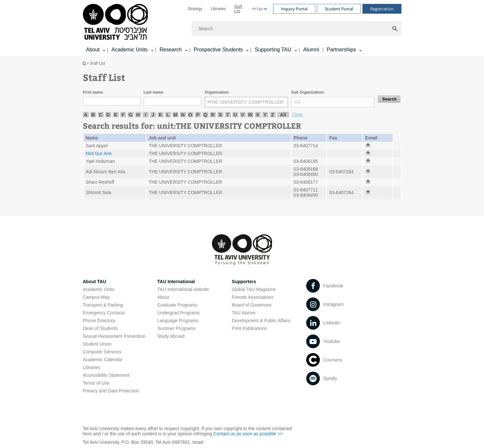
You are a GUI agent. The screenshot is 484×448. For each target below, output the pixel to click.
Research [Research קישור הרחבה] (171, 50)
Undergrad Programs (179, 313)
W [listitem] (250, 115)
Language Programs (178, 321)
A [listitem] (86, 115)
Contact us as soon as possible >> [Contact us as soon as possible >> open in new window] (248, 434)
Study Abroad (171, 336)
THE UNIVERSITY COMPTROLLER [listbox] (246, 102)
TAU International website (183, 289)
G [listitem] (131, 115)
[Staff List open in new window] (368, 146)
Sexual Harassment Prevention (114, 336)
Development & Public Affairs (261, 321)
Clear (298, 114)
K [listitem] (160, 115)
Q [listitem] (205, 115)
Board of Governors (252, 305)
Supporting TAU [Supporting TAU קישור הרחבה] (273, 50)
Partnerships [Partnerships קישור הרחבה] (341, 50)
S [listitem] (220, 115)
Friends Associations (253, 297)
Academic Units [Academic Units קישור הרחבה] (130, 50)
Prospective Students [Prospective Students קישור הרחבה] (218, 50)
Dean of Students (100, 328)
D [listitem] (108, 115)
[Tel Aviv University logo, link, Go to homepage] (117, 22)
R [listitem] (213, 115)
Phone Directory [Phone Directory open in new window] (99, 321)
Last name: (154, 92)
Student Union (97, 344)
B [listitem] (93, 115)
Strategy (195, 9)
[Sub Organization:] (333, 102)
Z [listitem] (273, 115)
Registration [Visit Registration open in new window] (382, 9)
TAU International (176, 282)
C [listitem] (101, 115)
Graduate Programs (177, 305)
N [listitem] (183, 115)
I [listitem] (145, 115)
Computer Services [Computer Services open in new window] (102, 352)
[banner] (242, 28)
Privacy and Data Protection (111, 391)
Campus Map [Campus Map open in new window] (96, 297)
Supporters (244, 282)
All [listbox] (298, 102)
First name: (93, 92)
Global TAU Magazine (254, 289)
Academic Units (99, 289)
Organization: (217, 92)
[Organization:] (246, 102)
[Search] (297, 29)
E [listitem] (115, 115)
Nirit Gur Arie (99, 153)
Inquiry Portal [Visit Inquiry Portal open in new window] (294, 9)
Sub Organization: (308, 92)
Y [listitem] (265, 115)
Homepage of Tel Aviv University (85, 63)
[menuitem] (195, 9)
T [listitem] (228, 115)
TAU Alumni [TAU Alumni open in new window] (244, 313)
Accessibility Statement (106, 375)
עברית (258, 9)
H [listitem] (138, 115)
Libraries (218, 9)
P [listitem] (198, 115)
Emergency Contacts (104, 313)
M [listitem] (175, 115)
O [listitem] (190, 115)
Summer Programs (176, 328)
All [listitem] (283, 115)
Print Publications (249, 328)
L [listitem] (168, 115)
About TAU (95, 282)
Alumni (311, 50)
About (163, 297)
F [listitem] (123, 115)
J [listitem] (153, 115)
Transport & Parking (103, 305)
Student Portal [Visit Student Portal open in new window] (339, 9)
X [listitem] (257, 115)
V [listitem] (242, 115)
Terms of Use (96, 383)
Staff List (238, 9)
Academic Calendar (103, 360)
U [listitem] (235, 115)
